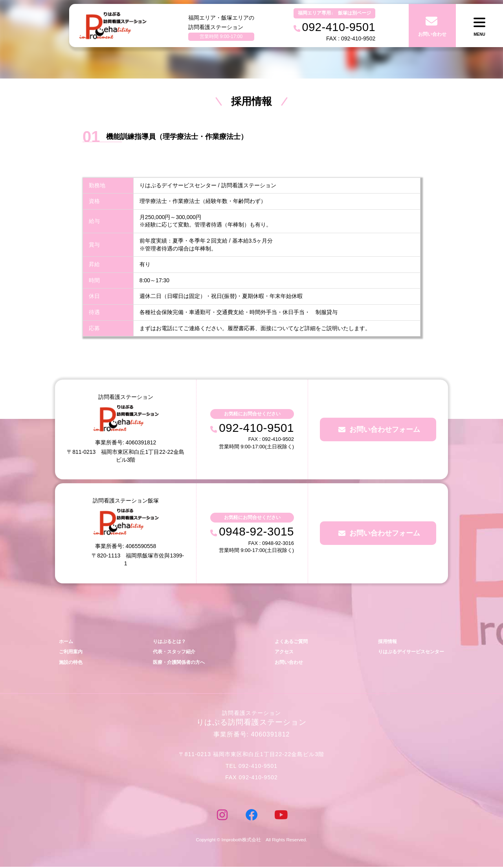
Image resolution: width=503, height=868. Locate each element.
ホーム (67, 642)
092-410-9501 (257, 428)
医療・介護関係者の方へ (178, 664)
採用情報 (383, 642)
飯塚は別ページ (354, 13)
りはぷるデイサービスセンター (408, 653)
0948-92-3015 (257, 532)
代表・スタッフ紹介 (173, 653)
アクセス (282, 653)
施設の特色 (72, 664)
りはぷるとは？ (168, 642)
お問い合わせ (287, 664)
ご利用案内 (72, 653)
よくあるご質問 (289, 642)
